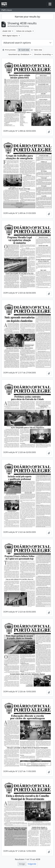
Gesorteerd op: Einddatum (19, 54)
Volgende (32, 864)
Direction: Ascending (43, 54)
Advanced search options (17, 43)
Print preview (9, 50)
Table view (37, 50)
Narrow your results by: (28, 17)
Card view (24, 50)
